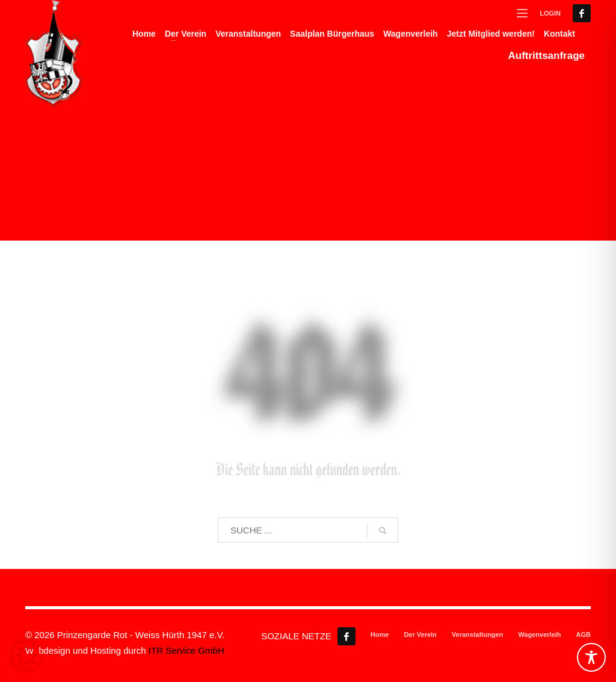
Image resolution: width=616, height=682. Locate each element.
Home (380, 634)
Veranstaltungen (478, 634)
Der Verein (420, 634)
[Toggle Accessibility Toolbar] (591, 657)
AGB (584, 634)
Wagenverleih (539, 634)
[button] (26, 656)
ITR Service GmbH (186, 650)
